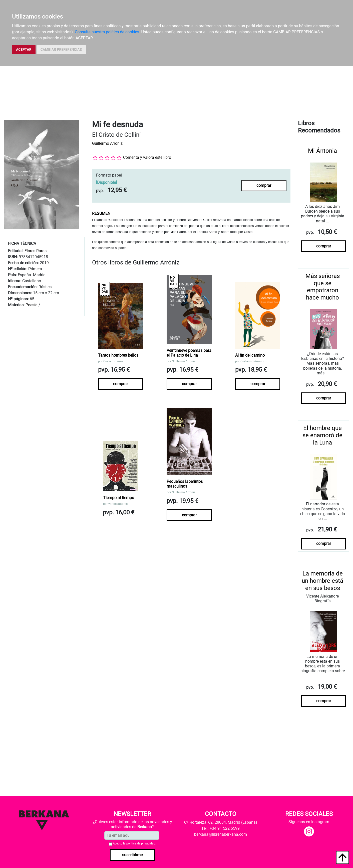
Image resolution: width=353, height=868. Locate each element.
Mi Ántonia (322, 151)
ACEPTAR (24, 50)
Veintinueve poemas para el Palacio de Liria (189, 353)
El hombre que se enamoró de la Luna (322, 435)
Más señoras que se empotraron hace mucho (323, 287)
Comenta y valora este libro (147, 157)
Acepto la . (134, 843)
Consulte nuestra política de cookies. (108, 32)
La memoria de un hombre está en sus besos (322, 581)
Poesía (32, 305)
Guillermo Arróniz (107, 143)
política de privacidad (141, 843)
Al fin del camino (250, 355)
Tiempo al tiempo (119, 498)
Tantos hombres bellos (118, 355)
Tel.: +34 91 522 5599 (221, 828)
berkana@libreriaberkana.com (221, 834)
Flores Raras (36, 251)
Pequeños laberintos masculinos (185, 484)
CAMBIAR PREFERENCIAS (61, 50)
